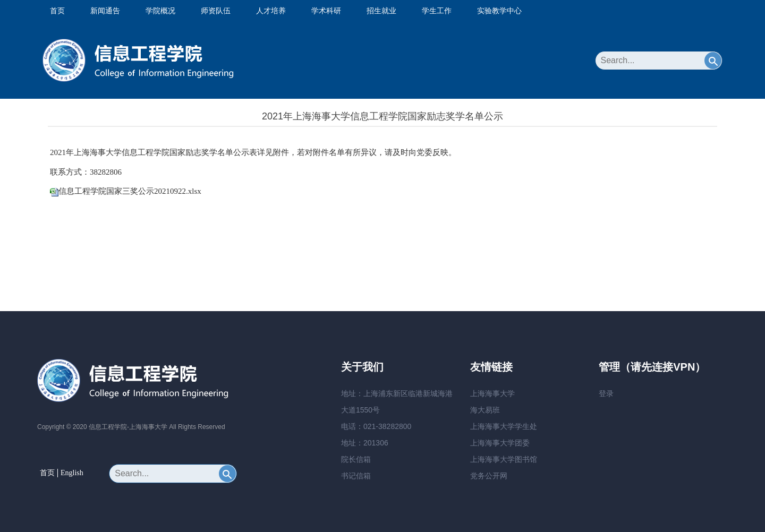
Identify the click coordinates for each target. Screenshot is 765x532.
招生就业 (381, 11)
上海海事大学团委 (500, 443)
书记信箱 (356, 476)
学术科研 (326, 11)
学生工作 (437, 11)
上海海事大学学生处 (504, 426)
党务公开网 (489, 476)
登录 (606, 393)
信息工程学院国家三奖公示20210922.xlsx (130, 191)
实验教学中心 (499, 11)
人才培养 (271, 11)
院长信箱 (356, 459)
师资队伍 (216, 11)
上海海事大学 (492, 393)
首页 (57, 11)
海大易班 (485, 410)
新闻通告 (105, 11)
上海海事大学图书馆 (504, 459)
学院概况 (160, 11)
